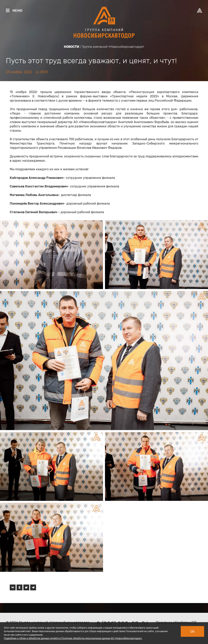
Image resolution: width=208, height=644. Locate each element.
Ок (193, 632)
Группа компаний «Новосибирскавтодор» (113, 47)
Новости (72, 47)
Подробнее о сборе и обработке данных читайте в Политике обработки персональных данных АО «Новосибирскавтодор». (73, 638)
